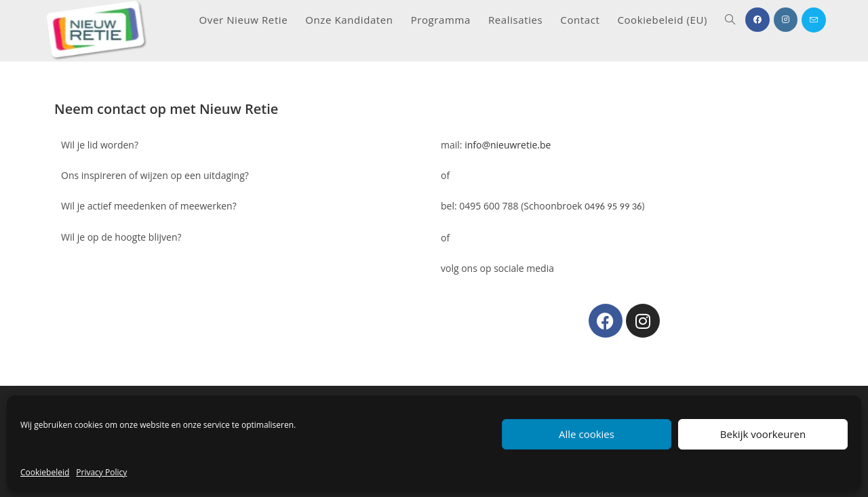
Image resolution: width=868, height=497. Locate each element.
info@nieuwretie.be (508, 145)
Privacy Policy (101, 472)
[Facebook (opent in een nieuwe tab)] (757, 20)
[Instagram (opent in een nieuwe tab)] (786, 20)
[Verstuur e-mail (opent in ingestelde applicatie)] (814, 20)
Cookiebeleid (45, 472)
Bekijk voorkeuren (763, 434)
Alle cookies (587, 434)
